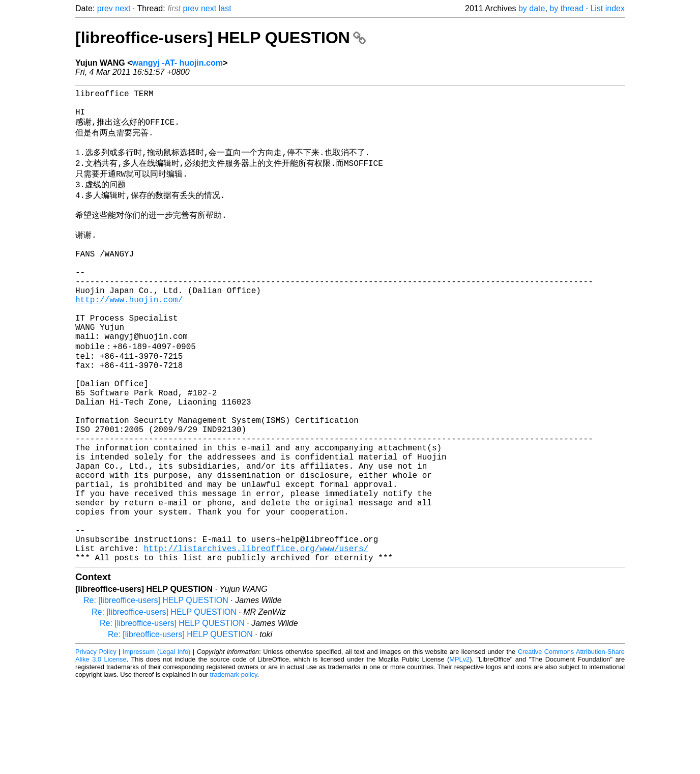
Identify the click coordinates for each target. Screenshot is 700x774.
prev (105, 8)
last (225, 8)
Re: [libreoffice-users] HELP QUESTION (156, 692)
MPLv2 (459, 751)
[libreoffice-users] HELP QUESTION (221, 38)
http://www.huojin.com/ (129, 335)
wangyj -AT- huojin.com (178, 63)
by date (532, 8)
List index (607, 8)
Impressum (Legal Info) (156, 743)
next (123, 8)
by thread (566, 8)
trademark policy (234, 766)
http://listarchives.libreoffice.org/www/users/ (256, 638)
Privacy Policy (96, 743)
